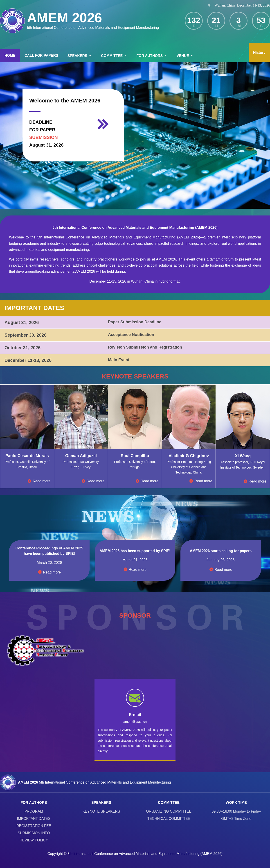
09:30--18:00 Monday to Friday (236, 811)
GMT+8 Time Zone (236, 819)
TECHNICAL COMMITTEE (169, 819)
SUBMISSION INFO (34, 833)
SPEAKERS (80, 56)
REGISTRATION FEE (34, 826)
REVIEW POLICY (34, 840)
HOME (10, 56)
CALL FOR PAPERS (41, 56)
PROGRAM (34, 811)
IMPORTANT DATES (34, 819)
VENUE (185, 56)
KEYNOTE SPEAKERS (101, 811)
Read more (39, 481)
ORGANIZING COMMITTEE (169, 811)
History (259, 53)
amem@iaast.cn (135, 722)
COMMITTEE (114, 56)
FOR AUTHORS (152, 56)
